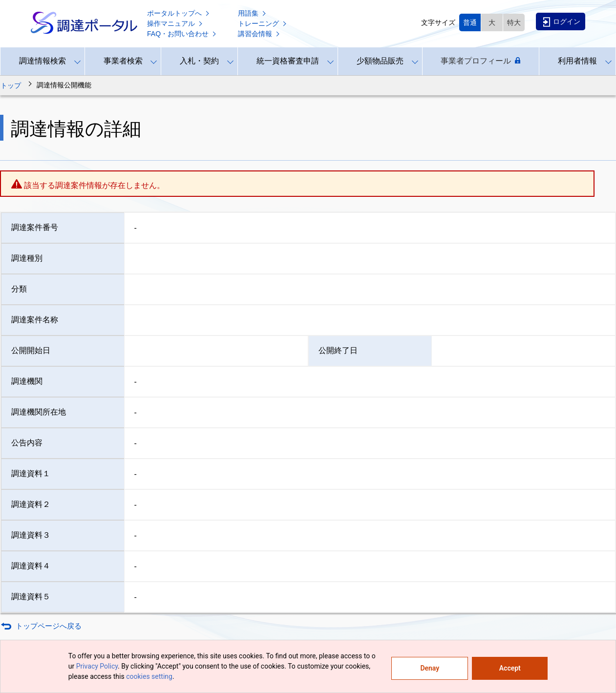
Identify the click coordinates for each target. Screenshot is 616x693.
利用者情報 (577, 61)
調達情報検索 (42, 61)
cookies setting (149, 676)
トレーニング (263, 23)
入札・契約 (199, 61)
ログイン (562, 22)
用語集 (253, 13)
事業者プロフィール (480, 61)
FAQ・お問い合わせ (182, 34)
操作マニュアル (175, 23)
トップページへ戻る (49, 626)
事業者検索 (123, 61)
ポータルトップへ (179, 13)
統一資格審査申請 (288, 61)
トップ (11, 85)
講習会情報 (259, 34)
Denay (430, 668)
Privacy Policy (97, 666)
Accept (510, 668)
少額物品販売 (380, 61)
